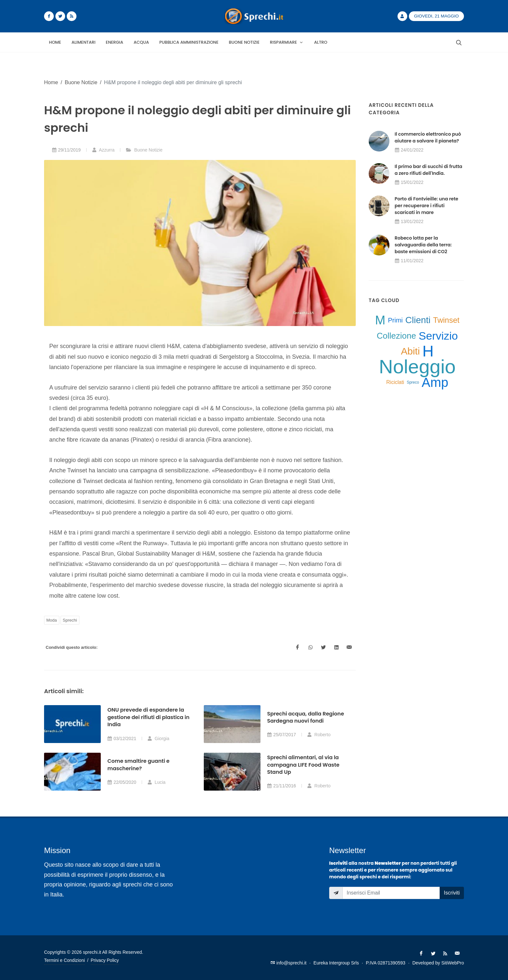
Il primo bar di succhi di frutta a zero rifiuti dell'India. (428, 170)
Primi (395, 320)
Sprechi (70, 620)
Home (51, 82)
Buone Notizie (81, 82)
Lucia (156, 782)
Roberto (319, 735)
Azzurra (103, 150)
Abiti (410, 351)
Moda (52, 620)
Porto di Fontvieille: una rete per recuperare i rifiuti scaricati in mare (427, 206)
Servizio (438, 336)
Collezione (396, 336)
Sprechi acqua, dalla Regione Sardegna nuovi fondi (305, 717)
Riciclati (395, 382)
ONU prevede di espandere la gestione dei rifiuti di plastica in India (148, 717)
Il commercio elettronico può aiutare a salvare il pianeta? (428, 137)
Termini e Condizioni (64, 960)
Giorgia (158, 738)
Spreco (413, 382)
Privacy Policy (105, 960)
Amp (435, 382)
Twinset (446, 320)
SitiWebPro (453, 963)
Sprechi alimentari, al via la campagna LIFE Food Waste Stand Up (303, 765)
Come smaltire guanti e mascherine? (138, 765)
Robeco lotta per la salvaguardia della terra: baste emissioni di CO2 (423, 245)
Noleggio (417, 367)
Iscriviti (452, 893)
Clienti (418, 320)
